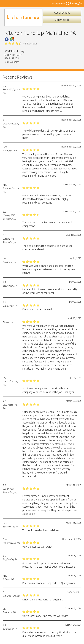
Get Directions (62, 13)
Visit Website (62, 20)
